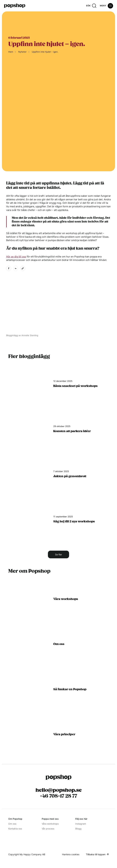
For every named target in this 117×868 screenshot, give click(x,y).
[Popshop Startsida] (58, 777)
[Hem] (15, 6)
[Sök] (91, 6)
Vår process (48, 829)
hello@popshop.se (59, 790)
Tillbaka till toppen (96, 854)
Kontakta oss (15, 829)
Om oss (12, 824)
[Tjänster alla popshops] (58, 602)
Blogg (78, 829)
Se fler (58, 554)
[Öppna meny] (106, 6)
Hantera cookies (71, 854)
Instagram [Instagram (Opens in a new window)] (81, 824)
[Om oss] (58, 648)
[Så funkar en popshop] (58, 693)
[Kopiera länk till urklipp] (23, 268)
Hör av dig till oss (16, 257)
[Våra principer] (58, 738)
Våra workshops (50, 824)
